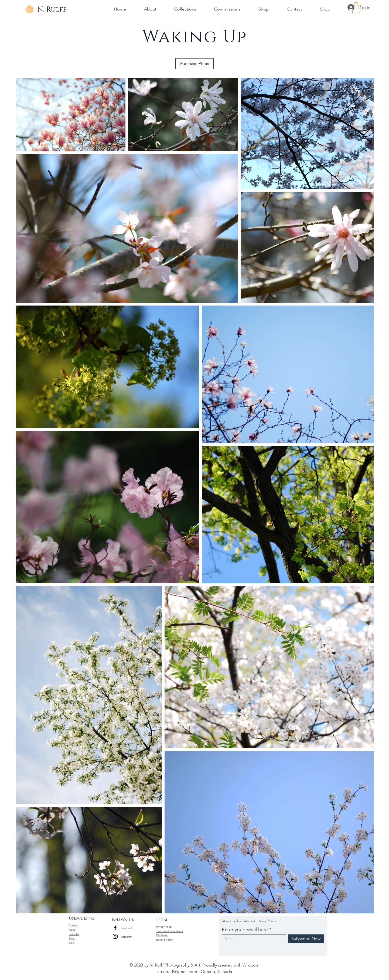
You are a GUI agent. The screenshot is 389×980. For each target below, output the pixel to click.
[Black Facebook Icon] (115, 928)
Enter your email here (245, 930)
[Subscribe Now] (306, 939)
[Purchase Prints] (194, 64)
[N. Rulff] (52, 10)
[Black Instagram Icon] (115, 936)
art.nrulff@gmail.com (177, 972)
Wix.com (251, 965)
